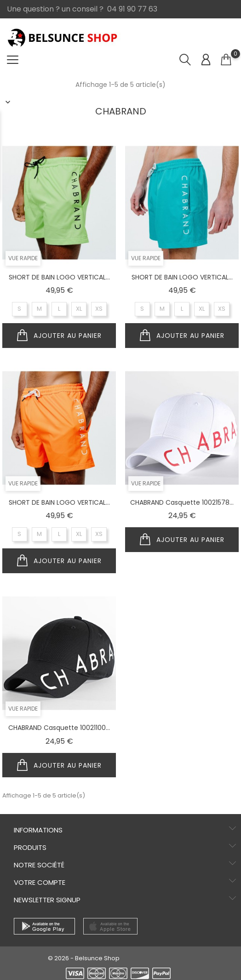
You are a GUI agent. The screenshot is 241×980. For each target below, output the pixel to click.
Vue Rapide (23, 258)
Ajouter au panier (59, 336)
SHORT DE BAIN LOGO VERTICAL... (59, 277)
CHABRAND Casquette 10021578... (182, 502)
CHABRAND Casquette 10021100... (59, 728)
